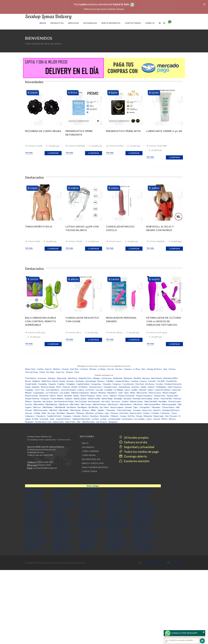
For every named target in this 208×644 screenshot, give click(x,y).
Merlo (133, 393)
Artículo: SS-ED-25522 (35, 333)
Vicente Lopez (174, 401)
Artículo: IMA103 (114, 333)
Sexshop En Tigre (141, 541)
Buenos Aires (30, 369)
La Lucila (99, 390)
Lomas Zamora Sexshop (117, 527)
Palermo (113, 396)
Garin (52, 419)
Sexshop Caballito (33, 527)
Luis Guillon (65, 393)
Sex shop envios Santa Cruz (64, 506)
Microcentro (142, 393)
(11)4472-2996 (44, 465)
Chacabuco (41, 416)
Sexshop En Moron (142, 529)
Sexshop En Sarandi (88, 541)
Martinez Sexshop (141, 524)
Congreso (117, 384)
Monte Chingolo (170, 393)
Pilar (79, 422)
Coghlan (61, 384)
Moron (53, 396)
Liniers (150, 390)
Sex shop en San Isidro (89, 500)
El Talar (35, 419)
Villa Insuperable (169, 404)
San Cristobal (81, 401)
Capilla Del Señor (54, 416)
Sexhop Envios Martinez (117, 521)
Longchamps (39, 393)
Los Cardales (139, 419)
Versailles (163, 401)
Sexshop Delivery (60, 527)
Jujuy (165, 369)
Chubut (42, 372)
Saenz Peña (70, 422)
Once (106, 396)
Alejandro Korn (85, 378)
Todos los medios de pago (139, 452)
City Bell (161, 381)
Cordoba (40, 369)
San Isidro (106, 401)
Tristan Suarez (168, 407)
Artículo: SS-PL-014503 (157, 333)
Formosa (172, 369)
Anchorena (107, 378)
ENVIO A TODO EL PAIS (93, 463)
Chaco (77, 372)
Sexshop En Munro (60, 532)
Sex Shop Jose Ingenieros (90, 509)
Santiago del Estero (154, 369)
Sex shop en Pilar (141, 497)
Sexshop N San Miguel (143, 550)
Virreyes (86, 410)
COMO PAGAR (89, 455)
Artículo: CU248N (34, 146)
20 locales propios (134, 437)
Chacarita (107, 384)
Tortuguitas (145, 407)
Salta (143, 369)
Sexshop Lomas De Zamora (145, 547)
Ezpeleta (36, 387)
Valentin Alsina (136, 401)
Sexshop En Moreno (115, 529)
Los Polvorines (52, 393)
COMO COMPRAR (90, 451)
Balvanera (128, 378)
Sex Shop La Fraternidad (144, 509)
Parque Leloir (172, 396)
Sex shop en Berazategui (63, 489)
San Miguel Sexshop (88, 506)
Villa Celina (74, 404)
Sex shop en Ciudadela (116, 489)
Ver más (29, 153)
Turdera (125, 401)
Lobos (149, 419)
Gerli (120, 393)
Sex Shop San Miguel (61, 518)
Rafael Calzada (80, 398)
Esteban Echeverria (173, 384)
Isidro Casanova (174, 387)
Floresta (66, 387)
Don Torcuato (171, 416)
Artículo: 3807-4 (73, 333)
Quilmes (69, 398)
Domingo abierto (133, 456)
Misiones (93, 369)
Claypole (52, 384)
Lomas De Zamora (163, 390)
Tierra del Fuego (32, 372)
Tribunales (156, 407)
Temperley (111, 410)
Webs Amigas (93, 486)
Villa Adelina (39, 404)
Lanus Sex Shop (59, 541)
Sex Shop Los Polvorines (117, 512)
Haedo (144, 387)
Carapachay (96, 384)
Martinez (102, 393)
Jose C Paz (39, 390)
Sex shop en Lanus (60, 495)
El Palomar (83, 387)
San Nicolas (93, 407)
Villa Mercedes (88, 422)
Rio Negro (50, 372)
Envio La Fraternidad (142, 544)
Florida (74, 387)
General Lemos (96, 387)
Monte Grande (31, 396)
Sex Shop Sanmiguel (115, 518)
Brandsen (94, 416)
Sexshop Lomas (86, 547)
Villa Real (53, 410)
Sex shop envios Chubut (144, 503)
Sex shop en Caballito (89, 489)
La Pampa (102, 369)
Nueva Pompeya (88, 396)
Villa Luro (37, 407)
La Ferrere (90, 390)
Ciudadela (43, 384)
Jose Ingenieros (52, 390)
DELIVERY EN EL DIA (91, 459)
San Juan (119, 369)
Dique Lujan (159, 416)
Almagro (97, 378)
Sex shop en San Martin (117, 500)
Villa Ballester (51, 404)
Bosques (71, 381)
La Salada (109, 390)
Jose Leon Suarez (68, 390)
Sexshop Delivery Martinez (91, 527)
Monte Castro (155, 393)
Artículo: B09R (32, 241)
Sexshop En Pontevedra (63, 535)
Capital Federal (83, 384)
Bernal (55, 381)
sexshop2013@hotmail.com (45, 468)
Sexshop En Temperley (116, 541)
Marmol (94, 393)
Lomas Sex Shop (32, 532)
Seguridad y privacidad (137, 447)
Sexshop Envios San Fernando (119, 544)
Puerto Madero (57, 398)
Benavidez (105, 416)
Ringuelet (29, 422)
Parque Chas (160, 396)
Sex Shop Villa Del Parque (145, 518)
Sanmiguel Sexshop (115, 503)
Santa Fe (48, 369)
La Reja (103, 419)
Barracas (146, 378)
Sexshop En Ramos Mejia (144, 535)
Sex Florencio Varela (34, 500)
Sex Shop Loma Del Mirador (91, 512)
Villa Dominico (126, 404)
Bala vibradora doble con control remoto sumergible (41, 321)
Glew (126, 393)
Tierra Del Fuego (124, 410)
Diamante (148, 416)
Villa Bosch (63, 404)
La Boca (81, 390)
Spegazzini (113, 422)
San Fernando (94, 401)
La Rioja (137, 369)
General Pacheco (63, 419)
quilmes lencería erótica (35, 512)
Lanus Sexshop (113, 535)
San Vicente (102, 422)
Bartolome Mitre (171, 378)
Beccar (28, 381)
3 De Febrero (31, 378)
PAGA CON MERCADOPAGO (95, 467)
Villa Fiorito (138, 404)
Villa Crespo (86, 404)
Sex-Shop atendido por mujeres (66, 524)
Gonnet (157, 419)
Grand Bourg (124, 387)
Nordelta (68, 396)
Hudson (151, 387)
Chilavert (114, 416)
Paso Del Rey (166, 398)
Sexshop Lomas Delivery (63, 550)
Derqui (139, 416)
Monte (165, 419)
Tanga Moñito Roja (39, 227)
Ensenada (44, 419)
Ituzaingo (29, 390)
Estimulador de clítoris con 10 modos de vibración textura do (164, 321)
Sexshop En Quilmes (88, 535)
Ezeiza (28, 387)
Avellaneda (118, 378)
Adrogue (52, 378)
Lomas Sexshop (86, 529)
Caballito (110, 381)
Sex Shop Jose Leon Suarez (118, 509)
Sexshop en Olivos (115, 532)
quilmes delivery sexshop (144, 512)
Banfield (137, 378)
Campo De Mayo (122, 381)
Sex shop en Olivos (33, 497)
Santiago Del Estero (171, 410)
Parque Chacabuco (144, 396)
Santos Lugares (117, 407)
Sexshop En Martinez (34, 529)
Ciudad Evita (171, 381)
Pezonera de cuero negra (43, 131)
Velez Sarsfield (151, 401)
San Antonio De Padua (64, 401)
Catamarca (128, 369)
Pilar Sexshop (112, 515)
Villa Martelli (60, 407)
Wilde (93, 410)
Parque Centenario (126, 396)
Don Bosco (150, 384)
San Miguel (82, 407)
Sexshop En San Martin (144, 538)
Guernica (135, 387)
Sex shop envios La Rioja (36, 506)
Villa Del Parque (99, 404)
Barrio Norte (157, 378)
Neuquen (69, 372)
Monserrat (44, 396)
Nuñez (76, 396)
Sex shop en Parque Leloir (90, 497)
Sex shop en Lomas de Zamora (120, 495)
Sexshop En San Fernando (36, 538)
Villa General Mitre (152, 404)
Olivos (99, 396)
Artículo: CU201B (74, 241)
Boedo (62, 381)
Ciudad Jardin (31, 384)
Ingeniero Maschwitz (81, 419)
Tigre (135, 407)
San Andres (48, 401)
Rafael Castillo (94, 398)
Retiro (156, 398)
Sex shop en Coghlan (34, 492)
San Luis (110, 369)
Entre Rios (74, 369)
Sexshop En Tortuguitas (63, 544)
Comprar (53, 153)
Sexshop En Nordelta (88, 532)
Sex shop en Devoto (61, 492)
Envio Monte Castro (34, 544)
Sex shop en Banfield (115, 492)
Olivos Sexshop (59, 521)
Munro (60, 396)
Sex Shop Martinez (33, 515)
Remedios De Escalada (142, 398)
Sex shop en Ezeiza (87, 492)
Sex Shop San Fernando (35, 518)
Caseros (143, 381)
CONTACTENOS (90, 471)
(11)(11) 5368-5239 (45, 462)
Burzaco (101, 381)
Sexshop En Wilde (87, 544)
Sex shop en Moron (142, 495)
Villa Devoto (113, 404)
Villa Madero (48, 407)
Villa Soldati (63, 410)
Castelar (152, 381)
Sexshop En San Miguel (35, 541)
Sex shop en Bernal (33, 489)
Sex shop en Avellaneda (90, 495)
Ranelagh (118, 398)
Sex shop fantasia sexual (117, 506)
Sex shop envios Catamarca (91, 503)
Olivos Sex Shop (32, 524)
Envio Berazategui (114, 547)
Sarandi (128, 407)
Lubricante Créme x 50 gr (164, 131)
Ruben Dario (58, 422)
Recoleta (127, 398)
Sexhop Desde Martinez (35, 521)
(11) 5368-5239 (52, 146)
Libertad (142, 390)
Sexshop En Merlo (60, 529)
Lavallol (134, 390)
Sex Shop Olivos (59, 515)
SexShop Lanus (59, 547)
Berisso (86, 416)
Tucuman (65, 369)
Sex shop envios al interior (63, 503)
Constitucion (128, 384)
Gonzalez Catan (110, 387)
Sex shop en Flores (142, 492)
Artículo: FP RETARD (75, 146)
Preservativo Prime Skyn (123, 131)
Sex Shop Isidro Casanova (36, 509)
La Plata (95, 419)
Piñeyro (28, 401)
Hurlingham (161, 387)
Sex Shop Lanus (59, 512)
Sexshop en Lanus (141, 527)
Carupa (123, 416)
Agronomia (62, 378)
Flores (59, 387)
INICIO (85, 443)
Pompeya (45, 398)
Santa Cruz (60, 372)
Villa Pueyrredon (41, 410)
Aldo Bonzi (72, 378)
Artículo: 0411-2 (113, 241)
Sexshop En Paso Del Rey (36, 535)
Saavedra (37, 401)
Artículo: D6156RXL (156, 241)
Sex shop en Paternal (116, 497)
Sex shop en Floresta (34, 495)
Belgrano (36, 381)
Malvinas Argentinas (80, 393)
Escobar (160, 384)
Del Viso (131, 416)
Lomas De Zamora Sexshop (145, 532)
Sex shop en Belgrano (143, 489)
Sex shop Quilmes (141, 515)
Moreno (172, 419)
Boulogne (80, 381)
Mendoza (57, 369)
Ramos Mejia (107, 398)
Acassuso (42, 378)
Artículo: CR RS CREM (157, 146)
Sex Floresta (58, 497)
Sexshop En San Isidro (62, 538)
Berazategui (91, 381)
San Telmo (104, 407)
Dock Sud (140, 384)
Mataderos (112, 393)
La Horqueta (127, 419)
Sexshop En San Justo (116, 538)
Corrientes (84, 369)
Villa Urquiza (75, 410)
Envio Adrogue (86, 550)
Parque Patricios (32, 398)
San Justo (116, 401)
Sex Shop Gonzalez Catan (145, 506)
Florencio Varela (48, 387)
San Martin (71, 407)
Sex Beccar (138, 500)
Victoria (28, 404)
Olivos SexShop (86, 518)
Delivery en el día (133, 442)
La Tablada (118, 390)
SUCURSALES (88, 447)
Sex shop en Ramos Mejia (63, 500)
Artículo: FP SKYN (115, 146)
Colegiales (71, 384)
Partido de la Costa (43, 422)
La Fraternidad (114, 419)
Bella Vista (46, 381)
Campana (67, 416)
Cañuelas (77, 416)
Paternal (177, 398)
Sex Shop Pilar (85, 515)
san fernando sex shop (62, 509)
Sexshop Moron (113, 550)
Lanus (127, 390)
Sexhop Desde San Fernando (92, 521)
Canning (134, 381)
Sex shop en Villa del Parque (37, 503)
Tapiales (101, 410)
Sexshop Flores (32, 547)
